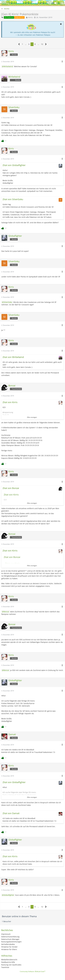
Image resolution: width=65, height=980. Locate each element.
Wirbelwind (8, 66)
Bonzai (6, 612)
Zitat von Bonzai (11, 488)
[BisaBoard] (5, 3)
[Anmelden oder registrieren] (56, 3)
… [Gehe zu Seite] (26, 44)
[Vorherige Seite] (19, 44)
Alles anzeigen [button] (32, 417)
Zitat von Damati (11, 813)
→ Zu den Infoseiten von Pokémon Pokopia (33, 35)
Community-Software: (33, 971)
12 (42, 44)
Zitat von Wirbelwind (13, 357)
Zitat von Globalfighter (14, 165)
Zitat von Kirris (10, 402)
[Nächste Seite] (46, 44)
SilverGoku (8, 302)
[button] (62, 3)
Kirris (30, 17)
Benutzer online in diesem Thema (19, 916)
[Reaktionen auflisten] (4, 141)
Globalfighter (9, 895)
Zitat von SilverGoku (13, 199)
